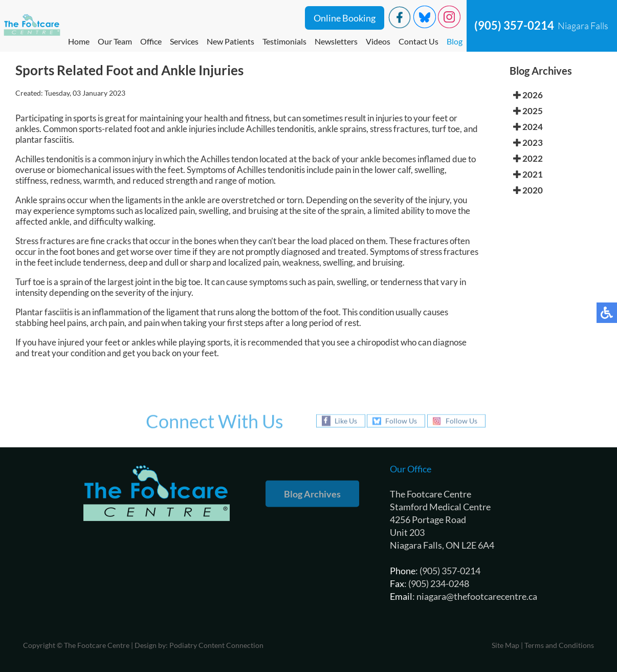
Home (79, 41)
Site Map (505, 645)
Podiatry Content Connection (216, 645)
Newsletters (336, 41)
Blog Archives (312, 494)
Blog (455, 41)
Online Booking (345, 18)
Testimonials (284, 41)
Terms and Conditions (559, 645)
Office (151, 41)
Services (184, 41)
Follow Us (401, 421)
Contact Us (418, 41)
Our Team (115, 41)
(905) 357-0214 (514, 25)
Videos (378, 41)
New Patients (230, 41)
